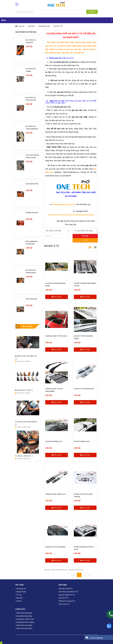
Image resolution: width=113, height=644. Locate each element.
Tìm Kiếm (92, 12)
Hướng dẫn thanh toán (24, 619)
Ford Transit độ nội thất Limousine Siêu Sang (32, 158)
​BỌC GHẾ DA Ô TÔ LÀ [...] (24, 390)
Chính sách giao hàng (24, 625)
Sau (89, 575)
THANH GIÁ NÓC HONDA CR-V (56, 494)
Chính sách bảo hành (24, 628)
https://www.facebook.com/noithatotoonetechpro (71, 215)
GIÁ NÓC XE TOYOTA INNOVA (55, 547)
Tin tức (19, 595)
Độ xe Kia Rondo (31, 299)
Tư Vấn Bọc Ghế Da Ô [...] (24, 456)
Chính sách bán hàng (24, 613)
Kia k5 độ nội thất (32, 184)
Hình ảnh (19, 598)
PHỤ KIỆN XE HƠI (44, 26)
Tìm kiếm (85, 236)
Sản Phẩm (31, 26)
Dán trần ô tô (64, 604)
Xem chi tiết (56, 297)
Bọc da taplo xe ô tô (67, 595)
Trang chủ (21, 26)
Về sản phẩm (21, 592)
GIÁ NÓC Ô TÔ (58, 26)
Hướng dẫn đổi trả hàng (25, 622)
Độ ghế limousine (32, 213)
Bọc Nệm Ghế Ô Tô (65, 589)
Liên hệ (18, 601)
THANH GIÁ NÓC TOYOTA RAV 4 (56, 336)
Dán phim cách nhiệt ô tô (68, 592)
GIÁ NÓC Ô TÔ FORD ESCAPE (84, 389)
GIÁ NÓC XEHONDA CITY (54, 441)
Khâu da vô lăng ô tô (67, 601)
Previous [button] (35, 327)
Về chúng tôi (21, 589)
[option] (28, 395)
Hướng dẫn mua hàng (24, 616)
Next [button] (38, 327)
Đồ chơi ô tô (63, 598)
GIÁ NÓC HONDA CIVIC (82, 441)
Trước (73, 575)
